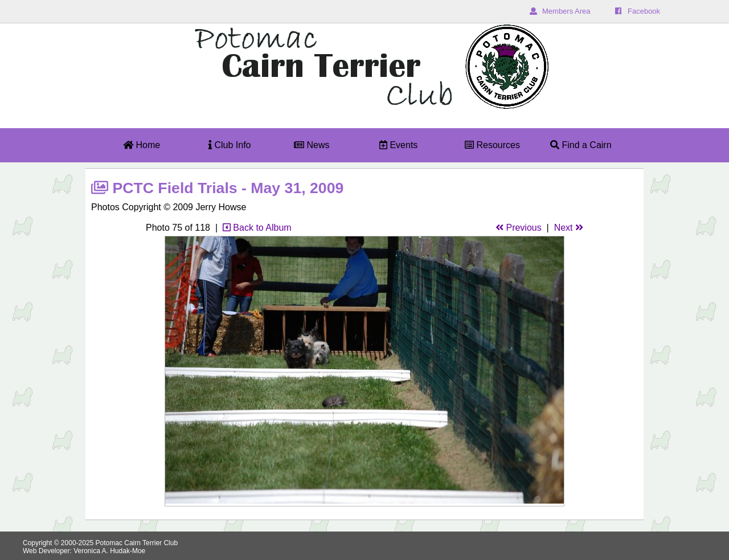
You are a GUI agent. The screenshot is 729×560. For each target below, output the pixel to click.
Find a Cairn (581, 145)
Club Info (230, 145)
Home (142, 145)
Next (569, 228)
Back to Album (257, 228)
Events (398, 145)
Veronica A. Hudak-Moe (109, 551)
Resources (492, 145)
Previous (519, 228)
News (312, 145)
